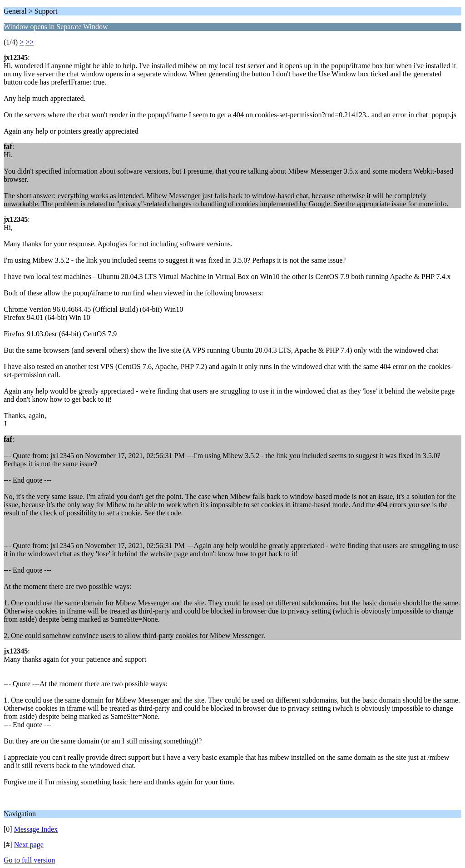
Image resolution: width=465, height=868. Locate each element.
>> (30, 42)
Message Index (36, 829)
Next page (29, 845)
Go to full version (29, 860)
